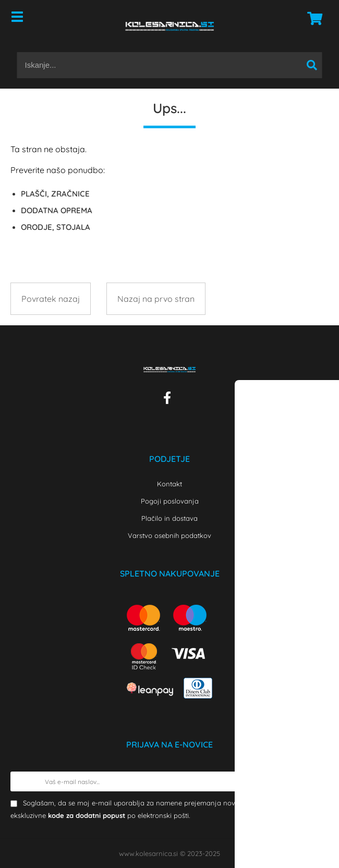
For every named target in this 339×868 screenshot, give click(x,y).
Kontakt (169, 484)
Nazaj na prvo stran (156, 299)
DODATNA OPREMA (57, 210)
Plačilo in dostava (169, 518)
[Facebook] (170, 400)
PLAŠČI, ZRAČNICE (55, 194)
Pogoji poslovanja (170, 501)
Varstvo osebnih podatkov (169, 535)
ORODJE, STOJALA (56, 227)
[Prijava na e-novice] (319, 781)
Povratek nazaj (51, 299)
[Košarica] (312, 18)
